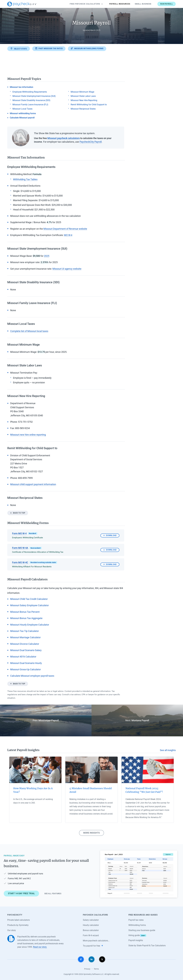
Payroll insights (136, 940)
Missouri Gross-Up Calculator (25, 669)
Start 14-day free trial (21, 893)
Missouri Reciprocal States (83, 109)
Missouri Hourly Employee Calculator (30, 625)
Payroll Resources (120, 4)
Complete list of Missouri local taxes (29, 331)
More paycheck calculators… (96, 941)
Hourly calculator (91, 925)
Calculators (86, 4)
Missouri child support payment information (33, 484)
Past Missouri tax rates (49, 48)
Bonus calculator (91, 930)
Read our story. (40, 947)
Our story (12, 930)
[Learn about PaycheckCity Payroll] (139, 874)
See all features (53, 894)
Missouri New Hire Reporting (84, 100)
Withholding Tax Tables (25, 179)
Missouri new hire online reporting (28, 435)
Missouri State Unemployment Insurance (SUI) (34, 96)
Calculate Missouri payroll (22, 118)
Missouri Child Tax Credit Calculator (29, 599)
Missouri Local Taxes (22, 109)
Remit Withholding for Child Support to (89, 105)
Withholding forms (137, 925)
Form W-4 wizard (91, 935)
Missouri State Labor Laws (83, 96)
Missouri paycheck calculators (64, 138)
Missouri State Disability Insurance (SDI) (31, 100)
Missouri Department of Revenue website (65, 229)
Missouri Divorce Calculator (25, 644)
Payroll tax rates (136, 920)
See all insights (168, 750)
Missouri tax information (22, 87)
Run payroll (167, 4)
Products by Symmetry (18, 925)
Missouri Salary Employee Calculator (29, 605)
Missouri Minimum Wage (82, 92)
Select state (19, 49)
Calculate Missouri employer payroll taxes (32, 676)
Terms (96, 969)
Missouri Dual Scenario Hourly (26, 663)
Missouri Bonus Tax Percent (25, 612)
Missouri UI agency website (67, 269)
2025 (47, 256)
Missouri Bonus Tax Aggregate (26, 618)
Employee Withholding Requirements (30, 92)
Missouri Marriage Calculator (25, 637)
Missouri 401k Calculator (23, 657)
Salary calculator (91, 920)
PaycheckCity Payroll (91, 142)
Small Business (143, 4)
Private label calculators (19, 920)
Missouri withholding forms (87, 48)
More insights (91, 833)
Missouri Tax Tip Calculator (25, 631)
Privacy (87, 969)
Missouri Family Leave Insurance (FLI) (30, 105)
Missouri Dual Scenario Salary (26, 650)
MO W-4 (68, 235)
